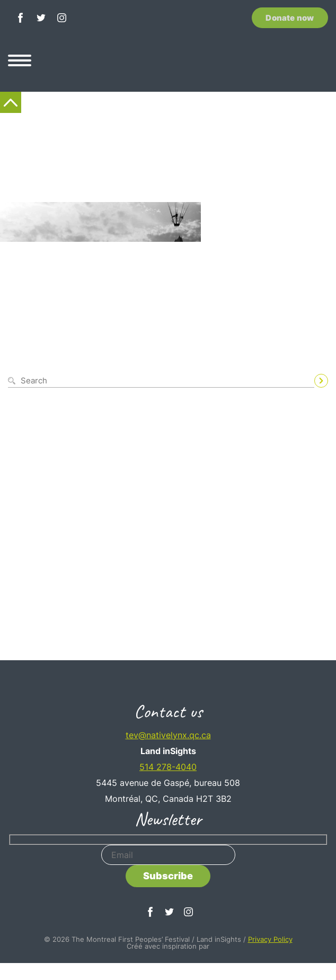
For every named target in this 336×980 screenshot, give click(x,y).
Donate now (290, 18)
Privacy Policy (270, 939)
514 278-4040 (168, 767)
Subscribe (168, 876)
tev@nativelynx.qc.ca (168, 735)
